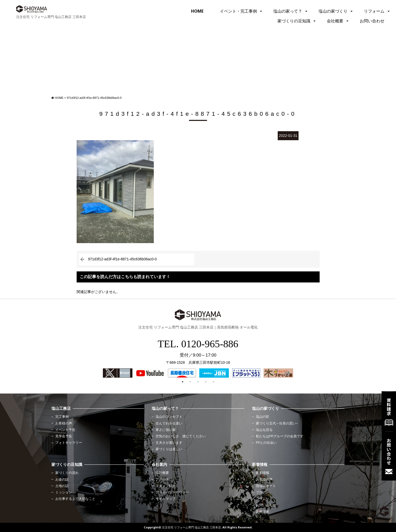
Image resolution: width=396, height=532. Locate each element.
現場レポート (266, 486)
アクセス (162, 480)
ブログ (261, 492)
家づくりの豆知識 (294, 21)
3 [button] (198, 382)
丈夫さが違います (169, 443)
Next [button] (287, 373)
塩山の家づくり (333, 11)
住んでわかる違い (169, 423)
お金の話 (62, 480)
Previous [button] (108, 373)
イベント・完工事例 (238, 11)
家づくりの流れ (67, 473)
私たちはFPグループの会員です (280, 436)
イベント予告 (65, 430)
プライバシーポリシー (172, 492)
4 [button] (206, 382)
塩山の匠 (263, 417)
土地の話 (62, 486)
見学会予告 (64, 436)
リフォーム (374, 11)
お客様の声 (64, 423)
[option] (118, 373)
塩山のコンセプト (169, 417)
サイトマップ (166, 499)
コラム (261, 499)
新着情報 (263, 473)
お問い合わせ (372, 21)
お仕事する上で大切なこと (75, 499)
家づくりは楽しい (169, 449)
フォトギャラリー (69, 443)
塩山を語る (264, 430)
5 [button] (213, 382)
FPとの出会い (266, 443)
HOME (197, 11)
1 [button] (183, 382)
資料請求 (263, 512)
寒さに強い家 (166, 430)
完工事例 (62, 417)
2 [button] (190, 382)
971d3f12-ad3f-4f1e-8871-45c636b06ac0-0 (123, 259)
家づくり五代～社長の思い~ (277, 423)
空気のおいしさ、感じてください (181, 436)
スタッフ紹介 (166, 486)
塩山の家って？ (288, 11)
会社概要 (335, 21)
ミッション (64, 492)
